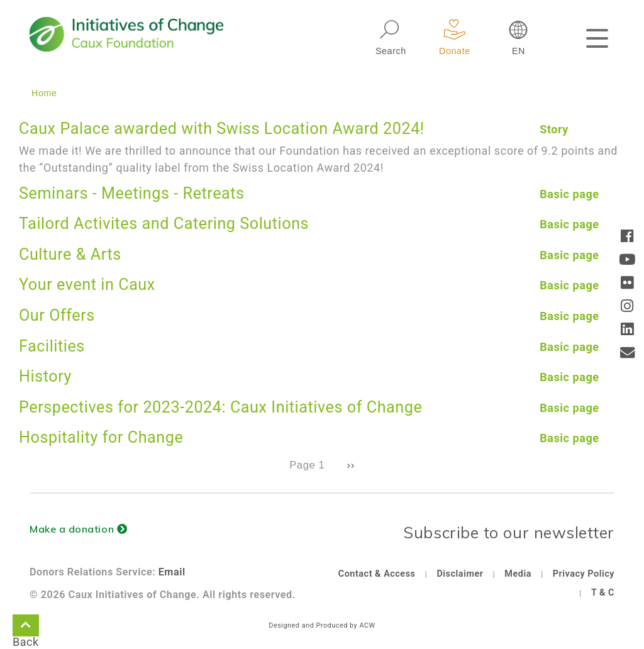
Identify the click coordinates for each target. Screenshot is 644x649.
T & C (603, 593)
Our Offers (57, 315)
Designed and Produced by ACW (322, 625)
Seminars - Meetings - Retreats (132, 193)
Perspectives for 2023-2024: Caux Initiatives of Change (220, 407)
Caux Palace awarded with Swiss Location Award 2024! (222, 129)
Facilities (52, 346)
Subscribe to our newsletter (509, 532)
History (45, 376)
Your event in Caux (87, 285)
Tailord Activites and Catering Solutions (164, 224)
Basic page (569, 194)
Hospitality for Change (101, 437)
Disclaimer (460, 574)
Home (44, 93)
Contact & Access (377, 574)
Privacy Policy (584, 574)
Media (518, 574)
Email (172, 572)
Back (26, 628)
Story (554, 129)
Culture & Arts (70, 254)
